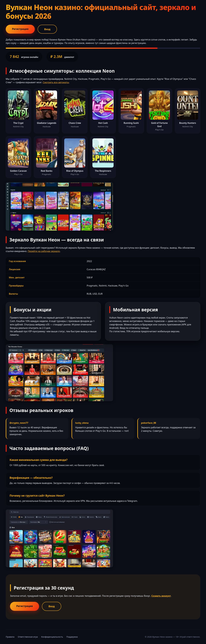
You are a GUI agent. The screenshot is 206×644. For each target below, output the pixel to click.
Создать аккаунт (161, 596)
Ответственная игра (28, 637)
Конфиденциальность (52, 637)
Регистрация (20, 29)
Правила (10, 637)
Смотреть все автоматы (56, 82)
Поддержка (72, 637)
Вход (47, 29)
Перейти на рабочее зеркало (44, 251)
